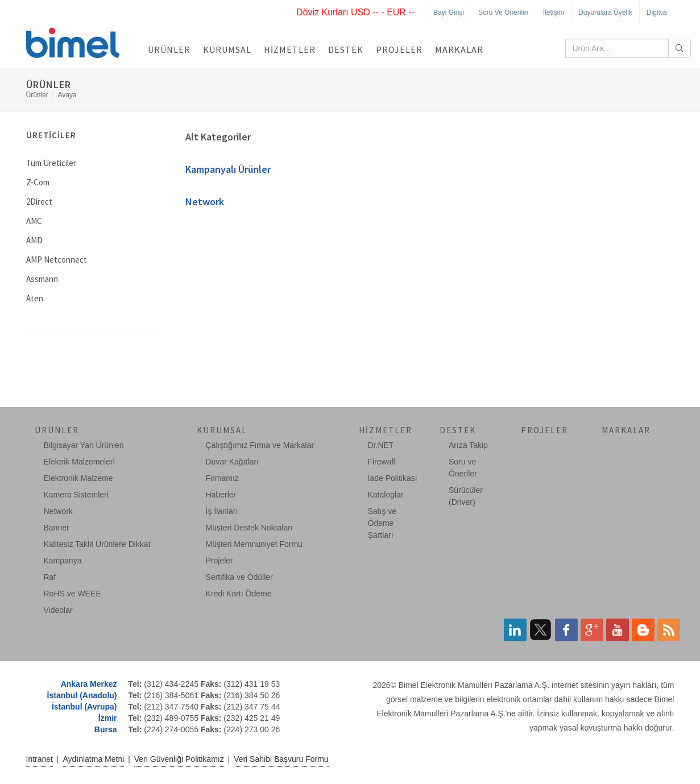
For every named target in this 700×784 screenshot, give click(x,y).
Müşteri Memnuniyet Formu (254, 544)
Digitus (657, 13)
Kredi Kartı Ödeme (239, 594)
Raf (50, 577)
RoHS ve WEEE (73, 594)
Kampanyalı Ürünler (228, 169)
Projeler (399, 49)
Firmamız (222, 478)
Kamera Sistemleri (76, 495)
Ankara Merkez (89, 684)
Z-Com (38, 182)
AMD (34, 240)
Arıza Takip (468, 445)
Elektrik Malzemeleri (79, 462)
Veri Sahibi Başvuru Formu (281, 759)
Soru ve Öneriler (504, 13)
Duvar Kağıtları (232, 462)
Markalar (459, 49)
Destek (346, 49)
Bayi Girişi (449, 13)
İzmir (108, 718)
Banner (57, 528)
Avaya (67, 95)
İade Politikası (393, 478)
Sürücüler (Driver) (466, 496)
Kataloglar (386, 495)
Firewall (382, 462)
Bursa (106, 729)
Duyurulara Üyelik (605, 13)
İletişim (554, 13)
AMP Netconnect (57, 260)
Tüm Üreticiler (51, 163)
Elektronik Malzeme (78, 478)
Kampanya (63, 561)
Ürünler (169, 49)
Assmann (42, 279)
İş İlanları (222, 511)
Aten (35, 298)
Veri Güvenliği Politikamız (179, 759)
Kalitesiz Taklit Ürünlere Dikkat (97, 544)
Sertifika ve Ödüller (239, 577)
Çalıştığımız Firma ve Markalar (260, 445)
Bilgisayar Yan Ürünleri (84, 445)
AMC (34, 221)
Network (205, 202)
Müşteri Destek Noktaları (249, 528)
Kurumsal (227, 49)
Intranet (40, 759)
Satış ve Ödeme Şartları (382, 523)
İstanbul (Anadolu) (82, 695)
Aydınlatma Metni (93, 759)
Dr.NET (381, 445)
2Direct (39, 202)
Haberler (221, 495)
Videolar (58, 610)
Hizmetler (290, 49)
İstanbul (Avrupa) (84, 707)
